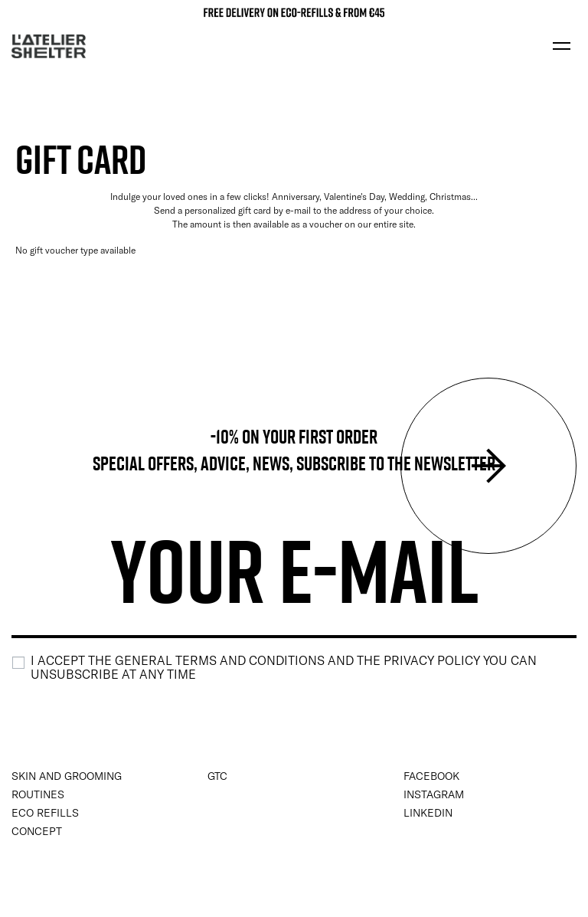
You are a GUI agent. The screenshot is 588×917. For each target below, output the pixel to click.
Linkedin (428, 813)
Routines (38, 794)
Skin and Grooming (67, 776)
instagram (434, 794)
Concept (37, 831)
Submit (488, 466)
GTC (217, 776)
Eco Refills (45, 813)
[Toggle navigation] (561, 46)
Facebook (431, 776)
